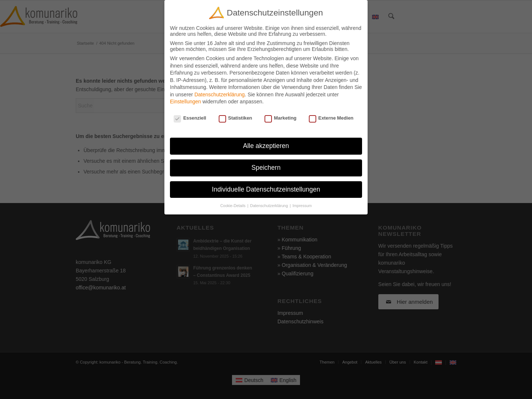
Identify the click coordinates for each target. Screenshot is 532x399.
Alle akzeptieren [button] (266, 146)
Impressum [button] (302, 206)
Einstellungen (185, 102)
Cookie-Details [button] (233, 206)
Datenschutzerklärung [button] (270, 206)
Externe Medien (331, 118)
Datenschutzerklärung (219, 94)
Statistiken (236, 118)
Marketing (281, 118)
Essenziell (190, 118)
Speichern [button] (266, 168)
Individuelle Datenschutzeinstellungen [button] (266, 189)
